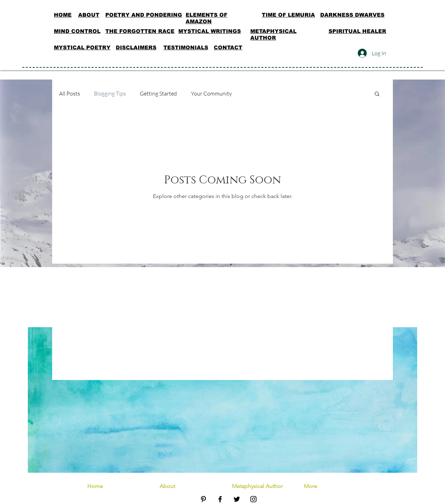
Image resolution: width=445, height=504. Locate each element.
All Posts (70, 93)
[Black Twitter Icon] (237, 499)
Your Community (211, 93)
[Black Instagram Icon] (253, 499)
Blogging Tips (110, 93)
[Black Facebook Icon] (220, 499)
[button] (377, 94)
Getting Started (158, 93)
